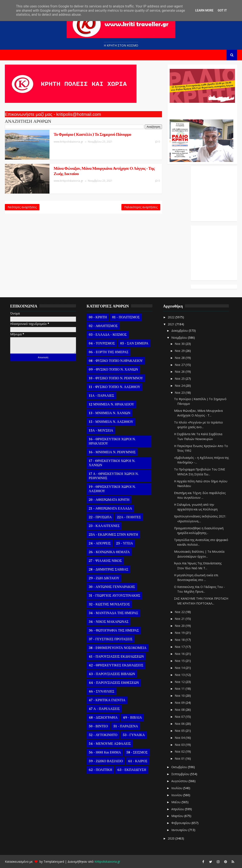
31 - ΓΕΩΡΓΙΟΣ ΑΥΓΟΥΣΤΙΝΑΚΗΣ (114, 596)
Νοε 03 (180, 745)
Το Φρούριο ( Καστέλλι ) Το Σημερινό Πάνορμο (94, 135)
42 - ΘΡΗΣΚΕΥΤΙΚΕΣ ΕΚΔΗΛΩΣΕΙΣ (116, 665)
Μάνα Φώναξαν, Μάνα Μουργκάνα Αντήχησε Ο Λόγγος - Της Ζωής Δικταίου (105, 171)
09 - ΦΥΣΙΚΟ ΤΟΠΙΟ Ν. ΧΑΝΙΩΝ (113, 370)
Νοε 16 (180, 654)
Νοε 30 (180, 344)
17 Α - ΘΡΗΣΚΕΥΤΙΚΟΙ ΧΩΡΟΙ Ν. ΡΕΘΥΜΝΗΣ (114, 476)
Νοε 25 (180, 379)
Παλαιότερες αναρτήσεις (141, 207)
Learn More (204, 10)
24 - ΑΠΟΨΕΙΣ (100, 543)
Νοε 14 (180, 668)
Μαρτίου (178, 816)
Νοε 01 (180, 758)
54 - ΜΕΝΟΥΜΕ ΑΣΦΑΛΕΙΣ (110, 744)
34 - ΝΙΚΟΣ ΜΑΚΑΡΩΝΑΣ (109, 622)
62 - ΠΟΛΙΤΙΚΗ (100, 770)
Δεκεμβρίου (180, 331)
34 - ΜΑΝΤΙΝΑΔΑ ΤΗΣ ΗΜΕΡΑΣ (113, 613)
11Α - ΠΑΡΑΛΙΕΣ (101, 396)
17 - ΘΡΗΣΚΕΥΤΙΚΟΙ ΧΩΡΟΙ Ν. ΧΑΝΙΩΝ (112, 463)
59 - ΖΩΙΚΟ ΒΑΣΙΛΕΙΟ (106, 761)
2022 (172, 317)
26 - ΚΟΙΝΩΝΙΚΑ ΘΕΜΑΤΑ (109, 552)
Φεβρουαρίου (181, 823)
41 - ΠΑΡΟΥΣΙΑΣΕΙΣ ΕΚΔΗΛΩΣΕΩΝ (116, 657)
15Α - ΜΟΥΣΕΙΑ (101, 430)
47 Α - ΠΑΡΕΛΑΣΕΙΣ (104, 709)
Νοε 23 (180, 393)
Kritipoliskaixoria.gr (107, 862)
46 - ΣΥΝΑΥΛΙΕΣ (102, 691)
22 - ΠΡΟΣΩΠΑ (100, 517)
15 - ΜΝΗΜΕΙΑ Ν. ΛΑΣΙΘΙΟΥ (111, 422)
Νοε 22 (180, 612)
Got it (222, 10)
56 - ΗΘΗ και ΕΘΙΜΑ (105, 752)
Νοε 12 (180, 682)
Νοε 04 (180, 738)
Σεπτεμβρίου (181, 774)
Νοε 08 (180, 710)
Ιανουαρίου (180, 830)
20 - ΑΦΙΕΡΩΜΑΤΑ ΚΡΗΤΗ (109, 500)
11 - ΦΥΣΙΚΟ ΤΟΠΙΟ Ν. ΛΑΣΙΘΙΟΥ (115, 387)
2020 (172, 838)
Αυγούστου (180, 781)
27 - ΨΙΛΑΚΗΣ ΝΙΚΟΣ (105, 561)
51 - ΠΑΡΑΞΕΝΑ (126, 726)
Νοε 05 (180, 731)
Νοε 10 (180, 696)
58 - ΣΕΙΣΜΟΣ (137, 752)
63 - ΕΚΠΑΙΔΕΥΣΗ (132, 770)
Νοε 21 (180, 619)
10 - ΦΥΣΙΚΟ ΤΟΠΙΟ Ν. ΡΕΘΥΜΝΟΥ (116, 378)
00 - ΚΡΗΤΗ (98, 317)
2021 (172, 324)
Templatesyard (54, 862)
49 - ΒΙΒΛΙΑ (132, 718)
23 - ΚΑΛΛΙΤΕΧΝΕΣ (104, 526)
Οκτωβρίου (180, 767)
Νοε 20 (180, 626)
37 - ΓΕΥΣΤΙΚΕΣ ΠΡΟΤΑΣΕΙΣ (111, 639)
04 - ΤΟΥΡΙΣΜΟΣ (102, 343)
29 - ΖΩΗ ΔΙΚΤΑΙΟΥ (104, 578)
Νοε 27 (180, 365)
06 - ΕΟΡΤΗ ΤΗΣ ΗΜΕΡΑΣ (109, 352)
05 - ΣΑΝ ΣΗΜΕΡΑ (134, 343)
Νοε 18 (180, 640)
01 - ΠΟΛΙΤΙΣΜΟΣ (126, 317)
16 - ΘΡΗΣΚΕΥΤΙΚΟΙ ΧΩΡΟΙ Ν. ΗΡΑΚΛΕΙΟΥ (112, 441)
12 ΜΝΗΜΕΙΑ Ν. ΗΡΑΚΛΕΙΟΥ (111, 404)
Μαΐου (176, 802)
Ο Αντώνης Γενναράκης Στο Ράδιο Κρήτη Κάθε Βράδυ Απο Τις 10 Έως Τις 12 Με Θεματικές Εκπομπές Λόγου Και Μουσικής (202, 109)
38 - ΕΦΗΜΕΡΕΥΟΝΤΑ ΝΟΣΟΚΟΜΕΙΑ (118, 648)
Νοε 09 (180, 703)
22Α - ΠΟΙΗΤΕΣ (129, 517)
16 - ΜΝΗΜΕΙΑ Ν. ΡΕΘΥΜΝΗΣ (112, 452)
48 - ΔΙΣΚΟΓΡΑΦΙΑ (103, 718)
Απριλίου (178, 809)
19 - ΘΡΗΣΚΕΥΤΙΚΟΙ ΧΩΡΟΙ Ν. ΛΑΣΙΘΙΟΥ (112, 489)
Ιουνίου (177, 795)
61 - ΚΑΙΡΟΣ (138, 761)
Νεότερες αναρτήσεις (22, 207)
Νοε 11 (180, 689)
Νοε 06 (180, 724)
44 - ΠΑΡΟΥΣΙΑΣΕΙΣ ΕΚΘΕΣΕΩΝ (114, 683)
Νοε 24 (180, 386)
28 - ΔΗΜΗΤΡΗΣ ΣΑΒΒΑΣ (108, 569)
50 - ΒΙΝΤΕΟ (98, 726)
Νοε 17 (180, 647)
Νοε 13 (180, 675)
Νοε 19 (180, 633)
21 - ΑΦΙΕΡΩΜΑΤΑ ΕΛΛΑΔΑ (110, 508)
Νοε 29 (180, 351)
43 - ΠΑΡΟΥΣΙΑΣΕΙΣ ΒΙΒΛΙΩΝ (112, 674)
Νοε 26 (180, 372)
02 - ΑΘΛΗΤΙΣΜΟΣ (103, 326)
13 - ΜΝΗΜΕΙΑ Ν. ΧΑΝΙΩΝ (110, 413)
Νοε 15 (180, 661)
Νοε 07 (180, 717)
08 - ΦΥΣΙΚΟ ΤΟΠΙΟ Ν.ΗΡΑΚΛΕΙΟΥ (116, 361)
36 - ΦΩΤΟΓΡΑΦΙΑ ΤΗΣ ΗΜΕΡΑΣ (114, 630)
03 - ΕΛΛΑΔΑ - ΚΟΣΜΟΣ (108, 335)
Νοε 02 (180, 751)
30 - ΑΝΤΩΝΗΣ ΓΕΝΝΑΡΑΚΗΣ (112, 587)
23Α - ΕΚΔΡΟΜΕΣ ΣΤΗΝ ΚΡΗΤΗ (113, 535)
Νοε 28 (180, 358)
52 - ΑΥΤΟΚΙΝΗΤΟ (103, 735)
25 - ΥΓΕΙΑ (125, 543)
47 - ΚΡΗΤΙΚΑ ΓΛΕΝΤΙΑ (107, 700)
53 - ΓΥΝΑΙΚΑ (134, 735)
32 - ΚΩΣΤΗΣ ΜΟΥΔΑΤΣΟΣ (109, 604)
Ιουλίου (177, 788)
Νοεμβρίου (180, 338)
